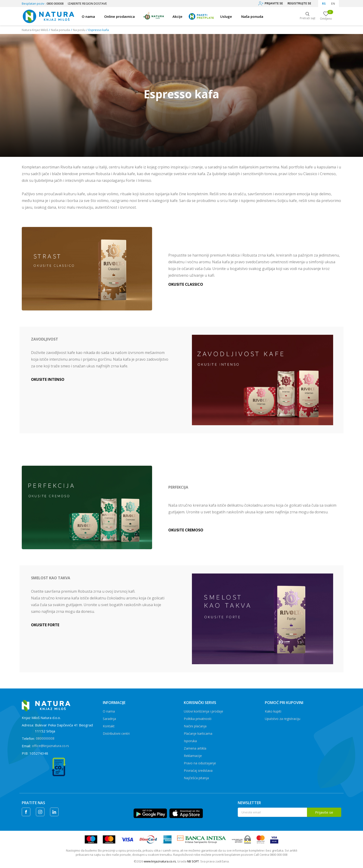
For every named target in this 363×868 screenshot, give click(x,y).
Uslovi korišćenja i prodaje (203, 711)
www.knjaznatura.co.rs (160, 861)
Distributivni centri (116, 733)
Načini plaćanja (195, 726)
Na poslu (79, 30)
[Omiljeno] (326, 16)
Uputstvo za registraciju (283, 719)
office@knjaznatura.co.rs (50, 746)
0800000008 (45, 738)
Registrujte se (299, 3)
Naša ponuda (60, 30)
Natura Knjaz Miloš (35, 30)
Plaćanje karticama (198, 733)
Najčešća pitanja (196, 778)
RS (324, 3)
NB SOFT (193, 861)
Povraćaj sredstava (198, 770)
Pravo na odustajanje (200, 763)
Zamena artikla (195, 748)
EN (333, 3)
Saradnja (109, 719)
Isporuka (190, 741)
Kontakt (109, 726)
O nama (109, 711)
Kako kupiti (273, 711)
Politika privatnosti (198, 719)
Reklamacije (193, 756)
